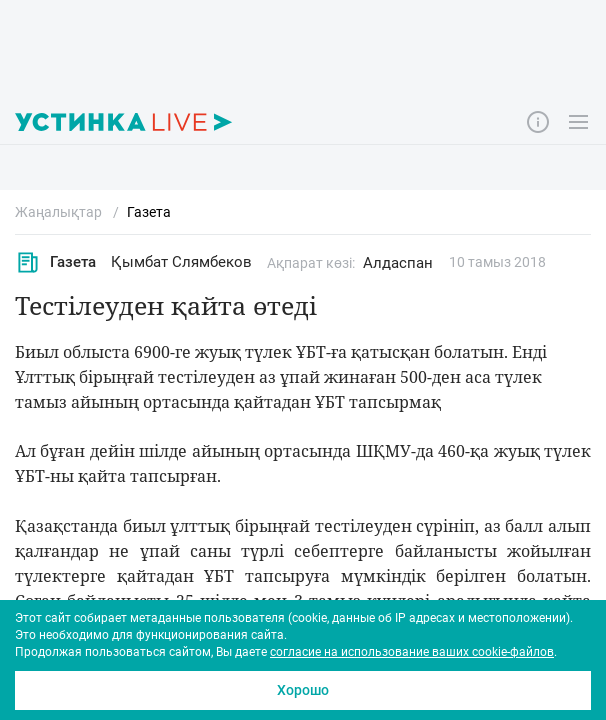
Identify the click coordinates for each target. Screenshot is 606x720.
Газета (55, 262)
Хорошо (303, 690)
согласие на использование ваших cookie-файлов (412, 652)
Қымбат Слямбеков (181, 262)
